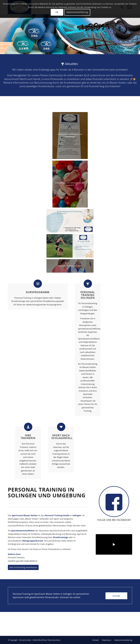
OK (57, 12)
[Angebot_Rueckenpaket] (70, 136)
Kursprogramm (38, 292)
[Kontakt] (116, 596)
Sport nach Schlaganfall (62, 437)
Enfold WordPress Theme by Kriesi (46, 640)
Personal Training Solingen (88, 295)
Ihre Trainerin (28, 437)
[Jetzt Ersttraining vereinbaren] (23, 567)
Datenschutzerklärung (77, 12)
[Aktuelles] (70, 75)
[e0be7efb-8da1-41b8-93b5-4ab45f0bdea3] (70, 184)
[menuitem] (96, 640)
